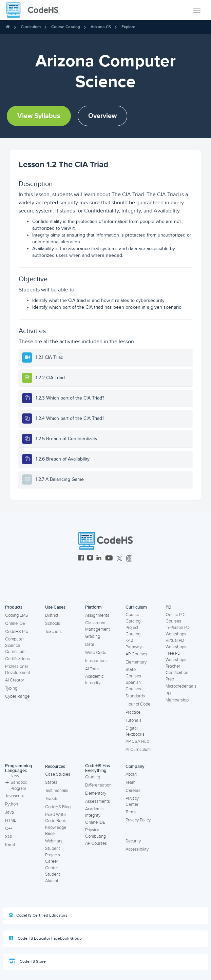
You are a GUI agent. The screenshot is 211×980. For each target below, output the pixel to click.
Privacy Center (132, 802)
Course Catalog (66, 27)
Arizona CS (101, 27)
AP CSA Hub (137, 741)
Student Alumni (53, 877)
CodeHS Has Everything (98, 768)
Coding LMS (17, 615)
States (51, 782)
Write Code (96, 653)
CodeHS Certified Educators (38, 915)
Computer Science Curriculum (15, 645)
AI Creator (15, 680)
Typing (11, 688)
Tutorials (133, 720)
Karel (10, 845)
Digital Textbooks (135, 731)
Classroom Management (98, 626)
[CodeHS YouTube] (109, 559)
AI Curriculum (138, 750)
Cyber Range (17, 696)
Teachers (53, 632)
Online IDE (15, 624)
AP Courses (136, 654)
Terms (131, 812)
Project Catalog (133, 631)
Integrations (96, 661)
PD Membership (177, 697)
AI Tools (92, 669)
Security (133, 841)
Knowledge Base (56, 831)
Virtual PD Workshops (176, 644)
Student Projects (53, 852)
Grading (93, 636)
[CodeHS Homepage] (35, 10)
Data (90, 645)
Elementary (136, 662)
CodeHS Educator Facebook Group (45, 938)
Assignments (97, 615)
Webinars (54, 841)
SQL (9, 837)
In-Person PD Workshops (178, 631)
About (131, 774)
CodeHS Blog (58, 807)
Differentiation (98, 785)
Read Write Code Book (56, 818)
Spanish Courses (133, 686)
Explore (128, 27)
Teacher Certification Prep (177, 672)
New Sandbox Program (16, 782)
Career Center (52, 865)
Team (130, 782)
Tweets (52, 799)
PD (168, 607)
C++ (9, 829)
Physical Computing (95, 833)
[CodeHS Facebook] (81, 559)
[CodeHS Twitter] (119, 559)
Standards (135, 696)
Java (9, 812)
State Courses (133, 673)
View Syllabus (39, 116)
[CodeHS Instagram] (90, 559)
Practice (133, 712)
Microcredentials (181, 686)
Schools (53, 624)
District (52, 615)
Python (12, 804)
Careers (133, 791)
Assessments (98, 801)
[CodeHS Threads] (129, 559)
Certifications (17, 659)
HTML (11, 820)
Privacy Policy (138, 820)
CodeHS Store (27, 961)
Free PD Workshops (176, 657)
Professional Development (18, 670)
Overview (102, 116)
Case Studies (58, 774)
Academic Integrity (94, 680)
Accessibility (137, 849)
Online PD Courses (175, 618)
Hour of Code (138, 704)
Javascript (15, 796)
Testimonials (57, 791)
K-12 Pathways (135, 644)
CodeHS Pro (17, 632)
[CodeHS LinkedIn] (99, 559)
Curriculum (31, 27)
